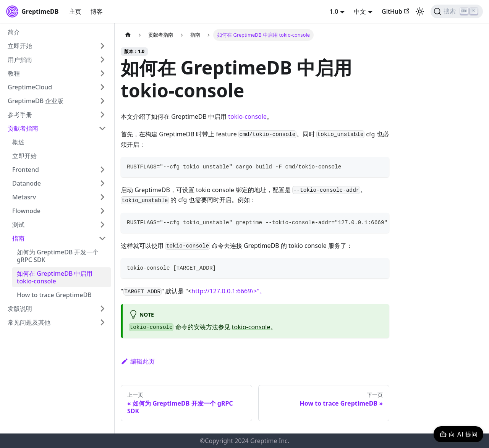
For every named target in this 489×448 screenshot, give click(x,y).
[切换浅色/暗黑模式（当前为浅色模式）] (420, 11)
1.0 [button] (334, 11)
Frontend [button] (26, 170)
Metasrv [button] (24, 197)
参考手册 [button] (20, 115)
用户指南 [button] (20, 60)
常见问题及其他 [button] (29, 322)
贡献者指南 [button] (23, 128)
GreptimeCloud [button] (30, 87)
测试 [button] (18, 225)
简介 (14, 32)
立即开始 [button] (20, 46)
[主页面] (128, 35)
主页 (75, 11)
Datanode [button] (27, 183)
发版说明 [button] (20, 309)
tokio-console (247, 116)
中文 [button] (360, 11)
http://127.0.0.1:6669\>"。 (228, 291)
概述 (18, 142)
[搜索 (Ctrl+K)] (457, 11)
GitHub (395, 11)
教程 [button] (14, 73)
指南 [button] (18, 238)
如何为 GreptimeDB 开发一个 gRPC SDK (58, 256)
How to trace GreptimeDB (54, 295)
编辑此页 (138, 361)
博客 (97, 11)
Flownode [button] (26, 211)
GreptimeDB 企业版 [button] (36, 101)
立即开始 (24, 156)
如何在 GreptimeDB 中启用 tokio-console (55, 277)
